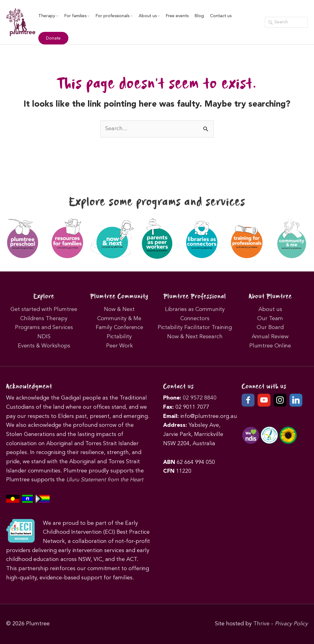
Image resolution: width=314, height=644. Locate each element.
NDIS (44, 337)
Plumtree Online (270, 346)
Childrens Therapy (44, 319)
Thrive (261, 624)
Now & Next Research (195, 337)
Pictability (119, 337)
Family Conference (119, 328)
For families (77, 16)
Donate (53, 38)
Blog (199, 16)
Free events (177, 16)
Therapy (48, 16)
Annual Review (270, 337)
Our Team (270, 319)
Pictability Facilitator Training (195, 328)
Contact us (221, 16)
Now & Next (119, 309)
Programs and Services (44, 328)
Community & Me (119, 319)
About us (149, 16)
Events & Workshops (44, 346)
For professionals (114, 16)
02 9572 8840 (200, 398)
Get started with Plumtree (44, 309)
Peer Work (119, 346)
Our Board (270, 328)
